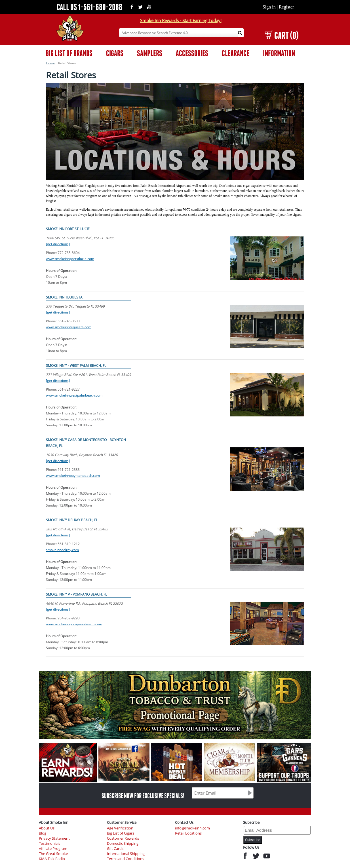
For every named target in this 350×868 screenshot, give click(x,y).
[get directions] (58, 244)
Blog (43, 833)
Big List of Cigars (121, 833)
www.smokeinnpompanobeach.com (74, 624)
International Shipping (126, 854)
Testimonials (49, 843)
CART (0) (282, 35)
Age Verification (120, 828)
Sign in (269, 7)
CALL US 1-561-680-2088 (89, 7)
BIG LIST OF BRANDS (69, 53)
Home (50, 63)
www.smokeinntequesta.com (69, 327)
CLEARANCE (236, 53)
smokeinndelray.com (62, 550)
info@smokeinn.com (192, 828)
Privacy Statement (54, 838)
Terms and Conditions (126, 859)
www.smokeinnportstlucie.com (70, 259)
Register (286, 7)
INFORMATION (279, 53)
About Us (47, 828)
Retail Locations (188, 833)
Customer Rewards (123, 838)
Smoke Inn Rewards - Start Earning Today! (181, 20)
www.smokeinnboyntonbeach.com (73, 476)
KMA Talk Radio (52, 859)
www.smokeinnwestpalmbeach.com (74, 395)
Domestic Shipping (123, 843)
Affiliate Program (53, 849)
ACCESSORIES (192, 53)
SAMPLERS (150, 53)
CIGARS (115, 53)
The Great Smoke (53, 854)
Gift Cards (115, 849)
